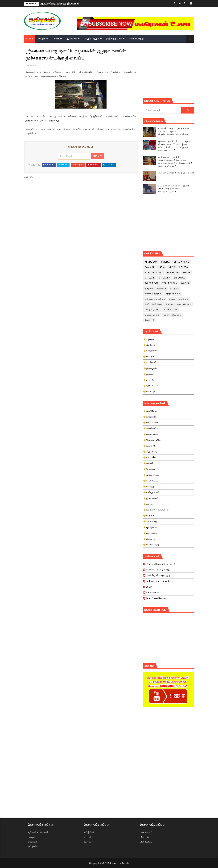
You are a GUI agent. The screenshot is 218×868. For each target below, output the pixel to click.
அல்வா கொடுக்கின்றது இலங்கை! (59, 4)
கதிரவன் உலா (173, 294)
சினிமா (58, 39)
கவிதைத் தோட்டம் (179, 299)
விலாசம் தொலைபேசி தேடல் (169, 565)
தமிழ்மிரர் (89, 832)
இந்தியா (149, 288)
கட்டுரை (174, 288)
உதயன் (88, 837)
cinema (165, 262)
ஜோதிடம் (150, 320)
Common (150, 267)
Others (183, 267)
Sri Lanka (164, 278)
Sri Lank (150, 278)
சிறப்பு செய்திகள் (153, 304)
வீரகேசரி (88, 842)
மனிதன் (32, 837)
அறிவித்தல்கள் (114, 39)
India (162, 267)
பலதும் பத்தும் (91, 39)
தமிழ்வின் (33, 846)
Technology (170, 283)
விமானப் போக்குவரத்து (169, 571)
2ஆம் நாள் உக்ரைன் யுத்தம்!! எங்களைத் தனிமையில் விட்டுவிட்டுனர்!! (174, 189)
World (185, 283)
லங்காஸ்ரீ (33, 842)
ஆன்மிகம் (72, 39)
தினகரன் (144, 837)
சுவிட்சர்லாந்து (184, 304)
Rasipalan (173, 273)
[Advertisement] (180, 70)
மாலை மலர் (146, 832)
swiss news (152, 283)
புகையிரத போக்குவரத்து (169, 576)
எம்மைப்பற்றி (136, 39)
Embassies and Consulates (169, 582)
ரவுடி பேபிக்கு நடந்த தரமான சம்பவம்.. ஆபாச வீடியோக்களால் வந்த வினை (174, 131)
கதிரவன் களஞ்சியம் (155, 299)
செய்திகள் (42, 39)
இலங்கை (35, 65)
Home (29, 39)
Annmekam (151, 262)
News (172, 267)
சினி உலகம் (146, 842)
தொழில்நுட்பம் (152, 310)
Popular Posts (154, 273)
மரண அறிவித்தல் (173, 315)
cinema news (181, 262)
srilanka (179, 278)
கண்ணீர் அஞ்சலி (153, 294)
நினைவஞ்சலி (171, 310)
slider (187, 273)
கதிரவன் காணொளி (38, 832)
